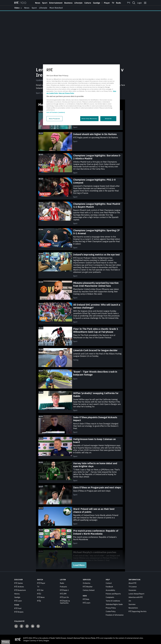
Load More (79, 565)
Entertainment (56, 3)
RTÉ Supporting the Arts (138, 611)
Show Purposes (54, 119)
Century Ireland (89, 590)
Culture (88, 3)
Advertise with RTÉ (136, 597)
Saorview (132, 604)
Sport (45, 3)
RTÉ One (40, 590)
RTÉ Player (41, 583)
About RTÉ (132, 583)
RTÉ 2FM (63, 594)
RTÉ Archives (19, 587)
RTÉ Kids (86, 599)
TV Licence (133, 587)
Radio (119, 3)
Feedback (109, 587)
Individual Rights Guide (114, 604)
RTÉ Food (18, 608)
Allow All (108, 119)
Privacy (6, 642)
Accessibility (110, 590)
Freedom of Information (115, 615)
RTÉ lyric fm (64, 597)
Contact (109, 583)
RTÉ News (41, 597)
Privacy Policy (111, 608)
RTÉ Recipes (19, 612)
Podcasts (63, 587)
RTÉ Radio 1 (64, 590)
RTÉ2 (39, 594)
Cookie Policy (111, 611)
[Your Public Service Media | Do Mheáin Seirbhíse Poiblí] (18, 639)
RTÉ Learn (18, 601)
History (17, 594)
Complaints (110, 597)
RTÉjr (39, 601)
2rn (130, 601)
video (17, 8)
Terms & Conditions (113, 601)
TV (38, 587)
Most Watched (56, 8)
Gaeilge (97, 3)
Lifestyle (78, 3)
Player (107, 3)
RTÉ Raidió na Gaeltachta (65, 602)
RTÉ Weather (88, 587)
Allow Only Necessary (89, 119)
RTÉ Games (19, 583)
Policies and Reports (113, 594)
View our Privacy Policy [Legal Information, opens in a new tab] (66, 93)
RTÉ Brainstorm (20, 590)
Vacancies (132, 590)
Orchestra (87, 583)
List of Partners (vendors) (56, 112)
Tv (113, 3)
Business (68, 3)
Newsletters (133, 608)
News (38, 3)
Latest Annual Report (136, 594)
